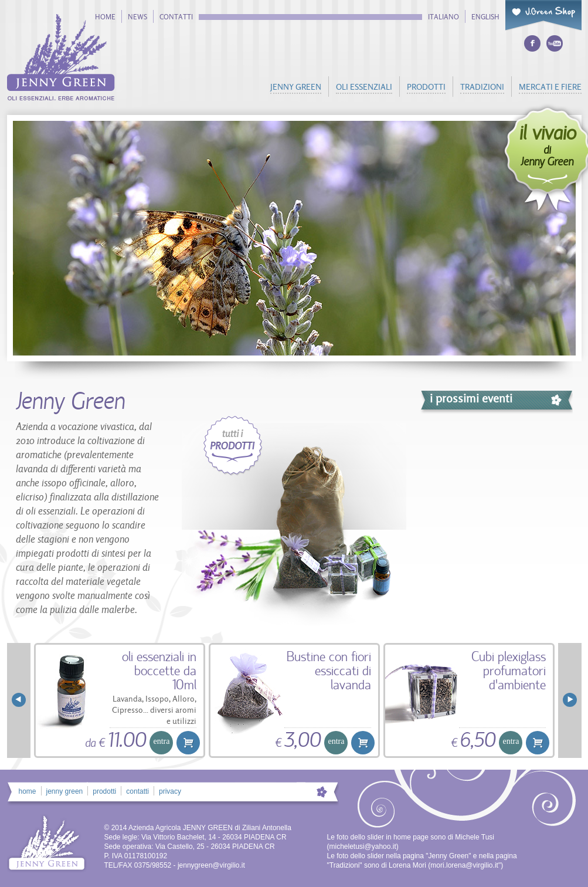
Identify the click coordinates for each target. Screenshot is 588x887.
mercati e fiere (550, 87)
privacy (170, 791)
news (137, 17)
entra (162, 741)
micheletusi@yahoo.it (363, 847)
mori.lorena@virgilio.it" (465, 865)
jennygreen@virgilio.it (211, 865)
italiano (443, 17)
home (105, 17)
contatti (176, 17)
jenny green (296, 87)
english (485, 17)
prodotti (426, 87)
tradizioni (482, 87)
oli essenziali (364, 87)
